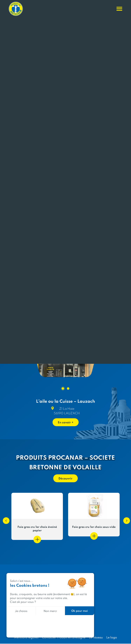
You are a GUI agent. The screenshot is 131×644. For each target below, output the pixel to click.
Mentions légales (26, 638)
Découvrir (66, 478)
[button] (4, 519)
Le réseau (96, 638)
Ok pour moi (80, 611)
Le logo (112, 638)
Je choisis (21, 611)
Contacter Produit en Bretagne (64, 638)
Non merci (50, 611)
